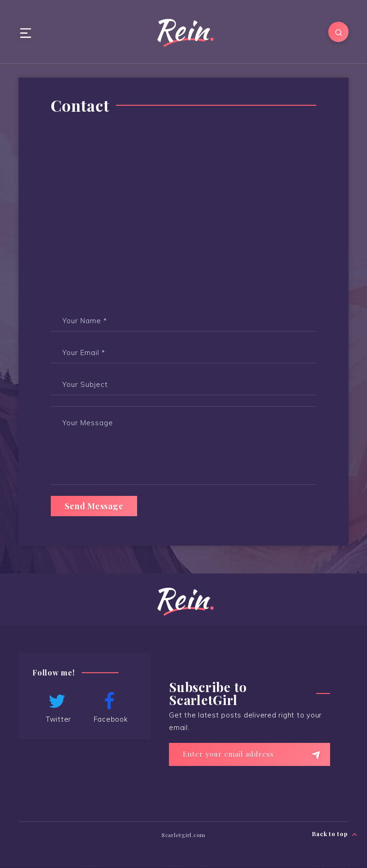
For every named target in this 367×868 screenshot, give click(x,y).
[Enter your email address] (250, 754)
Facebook (109, 708)
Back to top (335, 834)
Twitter (57, 708)
